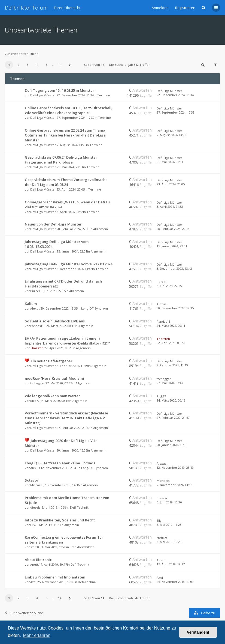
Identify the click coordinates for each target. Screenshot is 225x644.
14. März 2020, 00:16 (171, 400)
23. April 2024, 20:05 (171, 184)
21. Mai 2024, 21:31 (170, 162)
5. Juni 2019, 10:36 (169, 502)
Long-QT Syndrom (95, 308)
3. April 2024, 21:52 (170, 207)
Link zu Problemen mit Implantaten (55, 577)
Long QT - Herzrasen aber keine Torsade (60, 463)
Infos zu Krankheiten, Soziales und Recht (60, 520)
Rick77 (35, 401)
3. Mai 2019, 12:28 (169, 542)
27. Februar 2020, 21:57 (173, 418)
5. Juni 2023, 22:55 (169, 286)
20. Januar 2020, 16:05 (172, 445)
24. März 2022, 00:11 (171, 326)
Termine (104, 95)
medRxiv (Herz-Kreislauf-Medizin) (54, 378)
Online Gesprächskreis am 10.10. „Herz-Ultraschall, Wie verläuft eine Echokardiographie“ (69, 110)
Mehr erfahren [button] (37, 635)
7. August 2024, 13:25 (171, 135)
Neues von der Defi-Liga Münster (53, 224)
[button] (70, 65)
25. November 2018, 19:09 (175, 582)
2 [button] (19, 65)
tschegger (37, 383)
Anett (34, 564)
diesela (35, 507)
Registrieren (185, 8)
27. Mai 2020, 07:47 (170, 383)
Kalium (31, 304)
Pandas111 (38, 326)
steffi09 (35, 547)
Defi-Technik (79, 507)
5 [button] (47, 65)
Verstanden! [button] (198, 632)
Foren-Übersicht (67, 8)
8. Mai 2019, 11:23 (169, 525)
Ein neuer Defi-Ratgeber (52, 361)
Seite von (94, 65)
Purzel (35, 291)
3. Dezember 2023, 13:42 (174, 268)
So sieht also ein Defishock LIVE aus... (56, 321)
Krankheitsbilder (82, 547)
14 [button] (60, 65)
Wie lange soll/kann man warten (53, 396)
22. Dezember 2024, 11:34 (175, 95)
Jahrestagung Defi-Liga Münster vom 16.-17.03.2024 (69, 264)
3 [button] (28, 65)
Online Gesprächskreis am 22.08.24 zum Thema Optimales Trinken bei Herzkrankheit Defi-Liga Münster (65, 135)
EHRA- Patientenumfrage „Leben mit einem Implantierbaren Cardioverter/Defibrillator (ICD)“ (67, 341)
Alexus (35, 308)
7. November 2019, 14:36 (174, 485)
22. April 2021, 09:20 (171, 343)
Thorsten (37, 348)
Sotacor (32, 480)
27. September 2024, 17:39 (176, 112)
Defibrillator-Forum (26, 8)
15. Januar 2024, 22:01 (172, 246)
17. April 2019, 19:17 (171, 564)
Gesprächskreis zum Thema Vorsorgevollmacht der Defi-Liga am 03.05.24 (66, 182)
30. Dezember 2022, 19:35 (175, 308)
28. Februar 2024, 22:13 (173, 229)
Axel (33, 582)
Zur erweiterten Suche (22, 54)
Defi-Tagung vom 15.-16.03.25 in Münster (60, 90)
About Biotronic (38, 560)
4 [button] (37, 65)
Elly (33, 525)
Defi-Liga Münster (43, 95)
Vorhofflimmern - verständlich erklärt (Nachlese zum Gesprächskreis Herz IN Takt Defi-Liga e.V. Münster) (66, 418)
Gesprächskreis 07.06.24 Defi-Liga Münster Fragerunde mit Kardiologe (61, 160)
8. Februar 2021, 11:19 (172, 365)
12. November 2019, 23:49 (175, 468)
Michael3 (37, 485)
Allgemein (101, 229)
